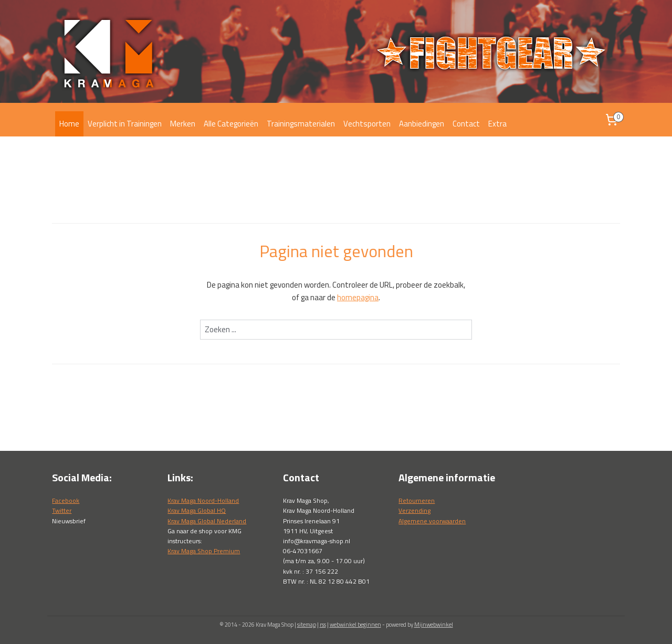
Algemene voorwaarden (432, 521)
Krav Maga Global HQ (197, 510)
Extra (497, 124)
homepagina (358, 297)
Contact (466, 124)
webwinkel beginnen (355, 625)
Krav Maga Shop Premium (204, 551)
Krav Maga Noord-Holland (203, 500)
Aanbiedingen (422, 124)
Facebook (66, 500)
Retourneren (417, 500)
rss (323, 625)
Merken (183, 124)
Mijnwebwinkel (434, 625)
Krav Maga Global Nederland (207, 521)
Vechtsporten (367, 124)
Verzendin (413, 510)
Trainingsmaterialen (301, 124)
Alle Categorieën (231, 124)
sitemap (307, 625)
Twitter (62, 510)
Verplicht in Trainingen (125, 124)
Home (69, 124)
